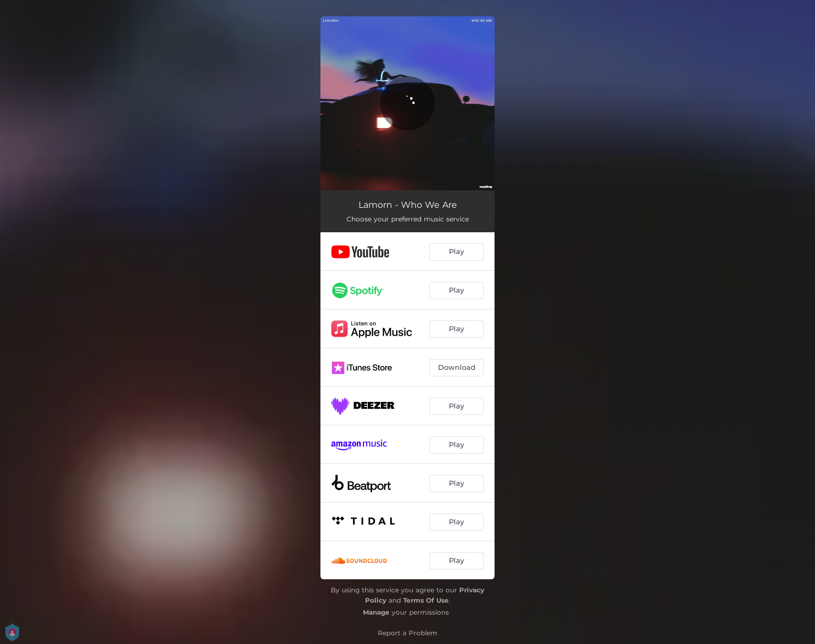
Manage (376, 612)
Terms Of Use (426, 600)
